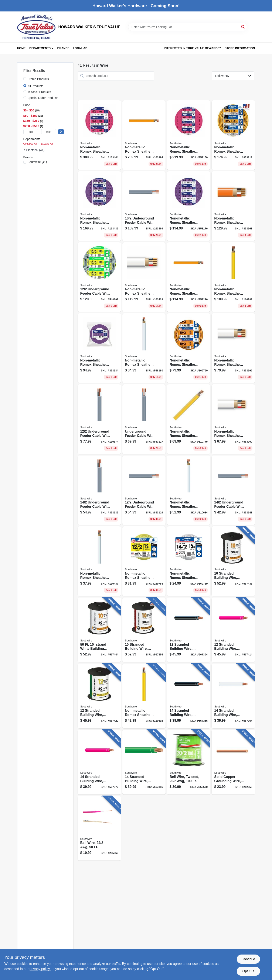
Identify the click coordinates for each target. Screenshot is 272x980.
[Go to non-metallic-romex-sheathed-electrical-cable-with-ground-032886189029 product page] (189, 135)
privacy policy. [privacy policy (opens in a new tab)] (40, 969)
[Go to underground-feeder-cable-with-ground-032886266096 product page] (99, 277)
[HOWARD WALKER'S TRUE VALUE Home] (36, 27)
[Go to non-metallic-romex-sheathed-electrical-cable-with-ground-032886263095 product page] (233, 277)
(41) (37, 162)
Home (21, 48)
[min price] (31, 132)
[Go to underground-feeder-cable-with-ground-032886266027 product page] (233, 490)
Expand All (47, 144)
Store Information (240, 48)
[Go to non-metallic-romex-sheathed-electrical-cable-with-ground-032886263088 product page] (189, 419)
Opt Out (248, 971)
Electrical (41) (35, 150)
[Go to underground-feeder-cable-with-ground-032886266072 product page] (144, 490)
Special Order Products (43, 98)
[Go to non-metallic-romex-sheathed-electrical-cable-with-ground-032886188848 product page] (233, 348)
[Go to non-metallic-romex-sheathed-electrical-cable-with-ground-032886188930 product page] (99, 348)
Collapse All (30, 144)
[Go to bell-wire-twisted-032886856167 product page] (189, 762)
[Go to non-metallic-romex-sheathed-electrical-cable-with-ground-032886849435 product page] (144, 561)
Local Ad (80, 48)
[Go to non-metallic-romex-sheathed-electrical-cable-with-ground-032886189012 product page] (233, 206)
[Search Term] (188, 27)
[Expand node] (25, 150)
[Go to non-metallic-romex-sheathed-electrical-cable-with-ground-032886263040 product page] (144, 348)
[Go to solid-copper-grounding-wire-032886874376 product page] (233, 762)
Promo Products (38, 79)
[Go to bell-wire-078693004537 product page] (99, 828)
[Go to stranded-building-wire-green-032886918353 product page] (144, 762)
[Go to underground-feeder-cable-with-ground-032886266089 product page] (99, 419)
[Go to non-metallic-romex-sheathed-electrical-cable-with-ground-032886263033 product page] (189, 490)
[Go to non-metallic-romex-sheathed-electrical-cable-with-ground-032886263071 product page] (144, 696)
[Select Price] (61, 132)
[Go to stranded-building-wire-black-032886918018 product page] (233, 561)
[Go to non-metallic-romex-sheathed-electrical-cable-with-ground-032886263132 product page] (233, 135)
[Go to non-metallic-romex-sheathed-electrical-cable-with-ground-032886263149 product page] (144, 135)
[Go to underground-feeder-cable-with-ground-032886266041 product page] (144, 419)
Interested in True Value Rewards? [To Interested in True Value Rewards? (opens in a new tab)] (192, 48)
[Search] (243, 27)
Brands (63, 48)
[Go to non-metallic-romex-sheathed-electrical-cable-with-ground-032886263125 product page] (189, 277)
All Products (36, 86)
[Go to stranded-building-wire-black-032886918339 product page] (189, 696)
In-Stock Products (39, 92)
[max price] (49, 132)
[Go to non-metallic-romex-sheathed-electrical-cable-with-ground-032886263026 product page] (99, 561)
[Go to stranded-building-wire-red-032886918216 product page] (233, 630)
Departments (40, 48)
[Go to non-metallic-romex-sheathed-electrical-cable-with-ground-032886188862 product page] (144, 277)
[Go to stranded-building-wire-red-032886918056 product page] (144, 630)
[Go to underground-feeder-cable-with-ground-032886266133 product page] (144, 206)
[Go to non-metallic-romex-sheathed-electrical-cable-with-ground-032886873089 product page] (189, 348)
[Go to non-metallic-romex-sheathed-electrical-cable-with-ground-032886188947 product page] (189, 206)
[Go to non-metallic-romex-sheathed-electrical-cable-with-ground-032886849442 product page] (189, 561)
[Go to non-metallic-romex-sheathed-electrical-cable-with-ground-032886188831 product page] (233, 419)
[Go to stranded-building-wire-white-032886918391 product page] (233, 696)
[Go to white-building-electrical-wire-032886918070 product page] (99, 630)
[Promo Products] (25, 79)
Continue (248, 959)
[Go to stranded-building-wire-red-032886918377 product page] (99, 762)
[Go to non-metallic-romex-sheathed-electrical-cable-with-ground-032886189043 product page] (99, 135)
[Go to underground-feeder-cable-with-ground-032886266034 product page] (99, 490)
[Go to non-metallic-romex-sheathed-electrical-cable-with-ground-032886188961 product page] (99, 206)
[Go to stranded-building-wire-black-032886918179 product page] (189, 630)
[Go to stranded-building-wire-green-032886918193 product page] (99, 696)
